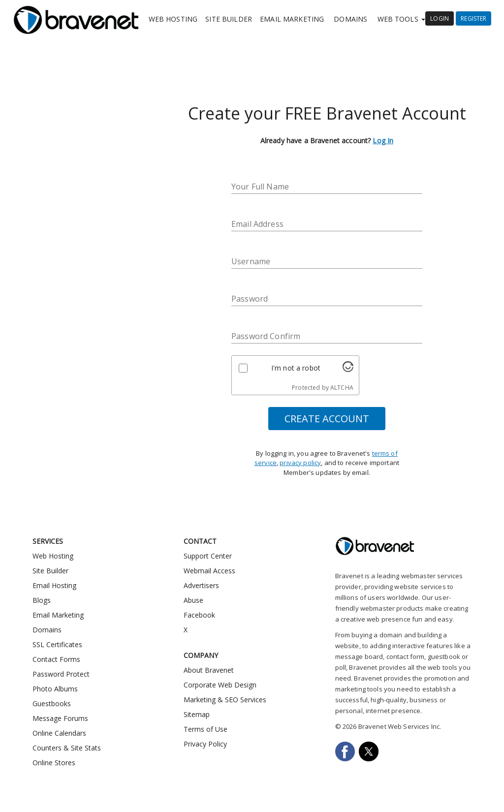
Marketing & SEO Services (225, 700)
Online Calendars (59, 733)
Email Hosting (54, 585)
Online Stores (54, 763)
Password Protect (61, 674)
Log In (383, 141)
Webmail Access (209, 571)
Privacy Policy (205, 744)
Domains (350, 19)
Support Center (208, 556)
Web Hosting (173, 19)
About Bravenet (209, 670)
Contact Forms (56, 659)
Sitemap (197, 714)
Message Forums (60, 718)
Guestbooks (52, 703)
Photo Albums (55, 689)
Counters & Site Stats (67, 748)
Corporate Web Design (220, 685)
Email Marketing (292, 19)
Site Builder (229, 19)
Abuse (193, 600)
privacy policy (300, 463)
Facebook (199, 615)
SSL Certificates (57, 644)
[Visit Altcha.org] (348, 369)
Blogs (42, 600)
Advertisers (201, 585)
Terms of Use (205, 729)
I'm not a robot (296, 368)
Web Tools (401, 19)
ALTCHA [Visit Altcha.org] (342, 388)
